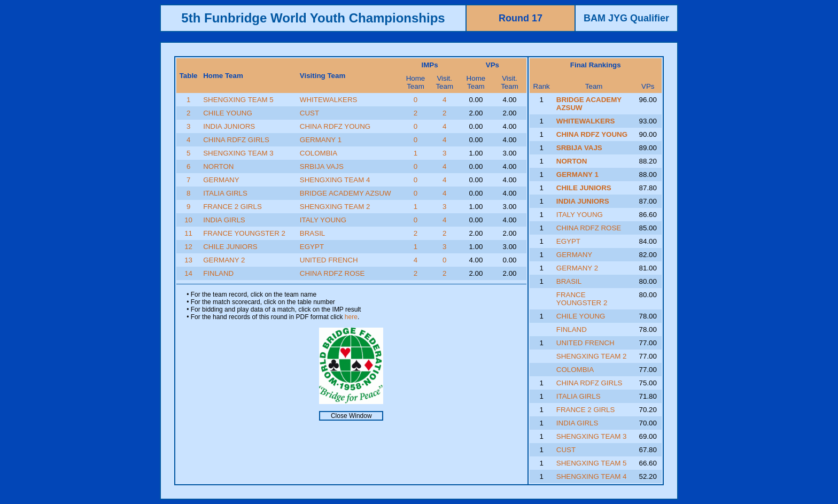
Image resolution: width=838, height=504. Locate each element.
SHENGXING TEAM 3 (238, 153)
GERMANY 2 (224, 260)
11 (188, 233)
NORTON (218, 166)
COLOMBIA (319, 153)
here (351, 317)
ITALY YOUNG (323, 220)
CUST (309, 113)
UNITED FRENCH (329, 260)
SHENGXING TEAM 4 (335, 180)
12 (188, 247)
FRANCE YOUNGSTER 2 (244, 233)
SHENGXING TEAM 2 (335, 207)
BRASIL (312, 233)
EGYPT (312, 247)
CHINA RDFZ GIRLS (236, 140)
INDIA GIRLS (224, 220)
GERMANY (221, 180)
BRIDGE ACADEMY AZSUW (346, 193)
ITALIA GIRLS (225, 193)
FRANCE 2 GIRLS (232, 207)
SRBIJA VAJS (322, 166)
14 (188, 273)
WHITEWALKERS (329, 100)
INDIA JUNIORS (229, 126)
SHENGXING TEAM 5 (238, 100)
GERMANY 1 (321, 140)
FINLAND (218, 273)
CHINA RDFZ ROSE (332, 273)
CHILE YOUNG (228, 113)
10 (188, 220)
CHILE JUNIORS (230, 247)
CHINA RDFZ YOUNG (335, 126)
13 (188, 260)
